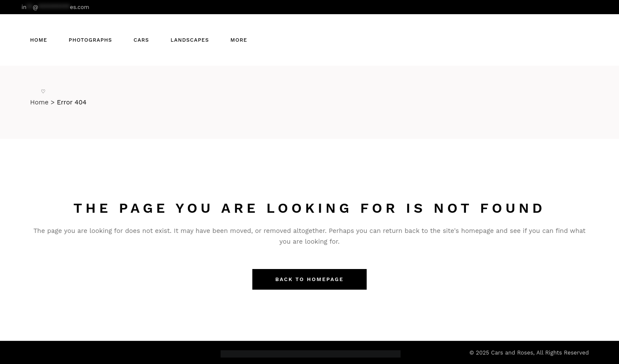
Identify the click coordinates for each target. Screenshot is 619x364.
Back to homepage (309, 279)
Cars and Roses (512, 353)
